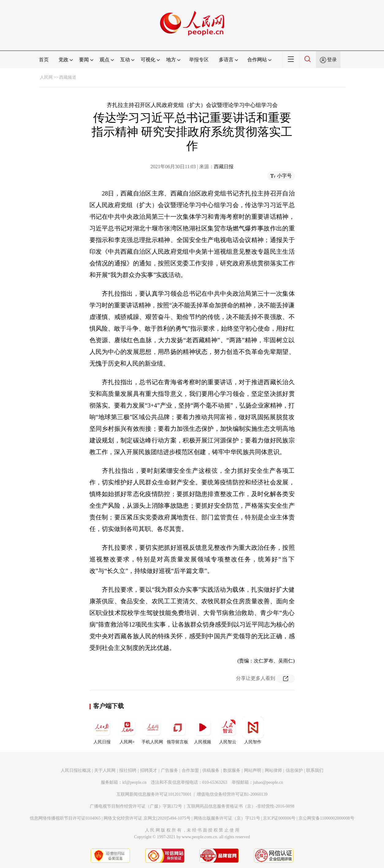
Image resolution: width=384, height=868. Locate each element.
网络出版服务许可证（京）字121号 (227, 818)
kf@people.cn (134, 782)
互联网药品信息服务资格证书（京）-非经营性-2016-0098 (241, 806)
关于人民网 (105, 770)
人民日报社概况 (76, 770)
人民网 (46, 77)
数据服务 (232, 770)
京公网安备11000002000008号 (326, 818)
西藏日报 (224, 167)
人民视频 (203, 730)
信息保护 (294, 770)
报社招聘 (128, 770)
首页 (44, 60)
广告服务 (169, 770)
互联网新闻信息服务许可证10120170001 (154, 794)
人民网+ (127, 730)
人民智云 (228, 730)
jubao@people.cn (268, 782)
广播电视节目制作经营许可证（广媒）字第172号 (136, 806)
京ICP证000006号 (279, 818)
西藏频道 (68, 77)
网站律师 (273, 770)
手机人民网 (152, 730)
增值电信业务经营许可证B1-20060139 (232, 794)
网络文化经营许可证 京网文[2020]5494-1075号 (147, 818)
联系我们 (315, 770)
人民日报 (102, 730)
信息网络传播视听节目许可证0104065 (65, 818)
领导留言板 (177, 730)
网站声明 (253, 770)
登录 (332, 60)
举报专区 (199, 60)
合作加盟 (190, 770)
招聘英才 (149, 770)
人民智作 (253, 730)
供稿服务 (211, 770)
